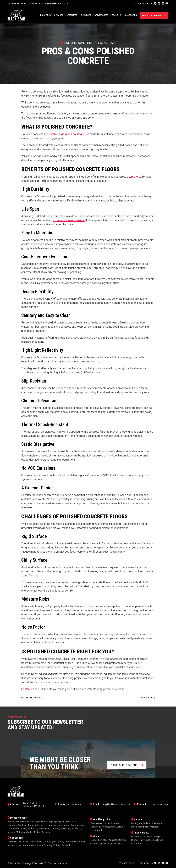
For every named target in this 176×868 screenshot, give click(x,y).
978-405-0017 (60, 3)
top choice (135, 177)
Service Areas (103, 15)
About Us (118, 15)
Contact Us (132, 15)
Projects (87, 15)
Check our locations (127, 765)
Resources (73, 15)
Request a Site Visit (154, 15)
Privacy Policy (127, 863)
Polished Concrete (33, 698)
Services (60, 15)
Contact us (28, 689)
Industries (46, 15)
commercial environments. (69, 220)
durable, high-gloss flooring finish (69, 134)
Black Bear (149, 698)
